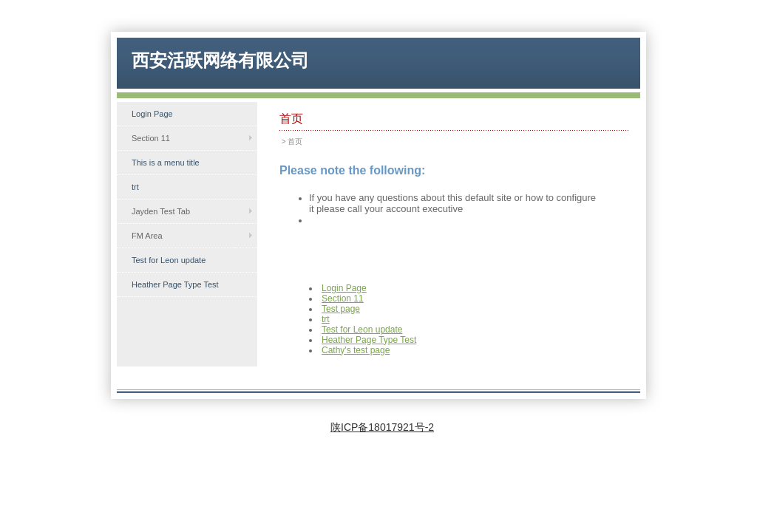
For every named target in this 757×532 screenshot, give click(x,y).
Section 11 (343, 299)
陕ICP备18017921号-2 (382, 427)
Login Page (152, 114)
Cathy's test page (356, 350)
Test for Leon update (169, 260)
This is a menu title (166, 163)
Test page (341, 309)
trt (135, 187)
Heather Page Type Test (175, 284)
